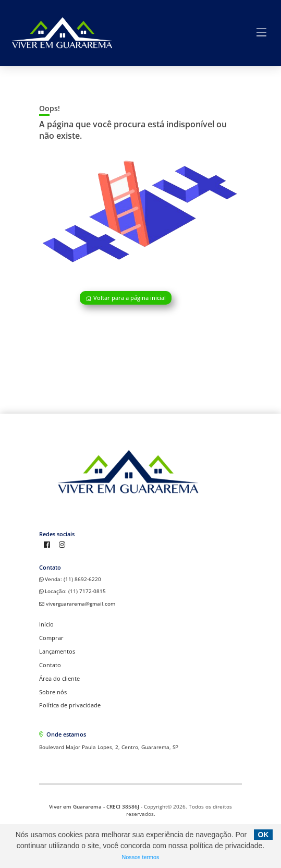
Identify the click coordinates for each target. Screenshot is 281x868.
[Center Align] (261, 33)
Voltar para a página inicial (126, 298)
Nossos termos (141, 857)
